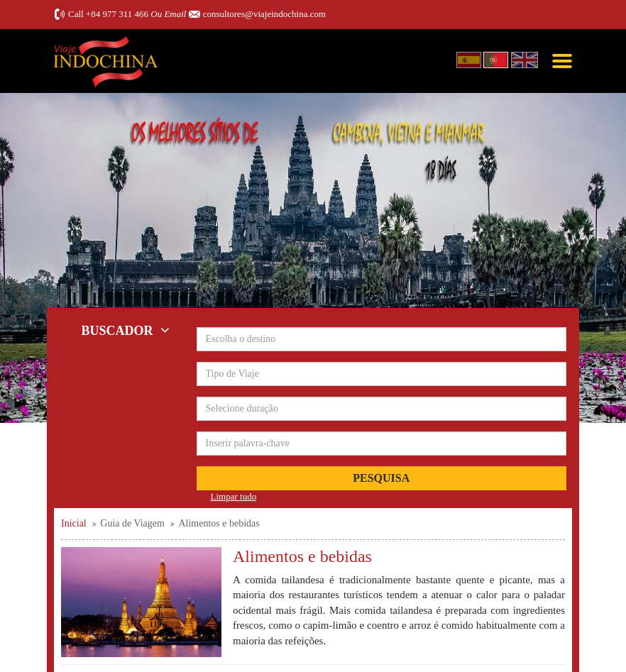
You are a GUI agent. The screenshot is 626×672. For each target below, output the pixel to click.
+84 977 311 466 (117, 14)
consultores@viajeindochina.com (264, 14)
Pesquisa (381, 478)
